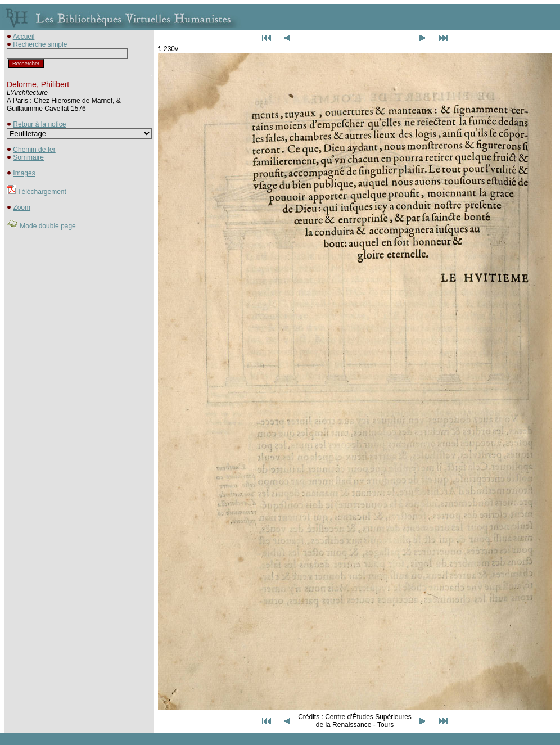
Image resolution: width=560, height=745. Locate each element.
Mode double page (48, 226)
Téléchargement (42, 192)
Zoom (22, 207)
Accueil (24, 37)
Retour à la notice (39, 124)
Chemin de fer (34, 150)
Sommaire (28, 157)
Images (24, 173)
